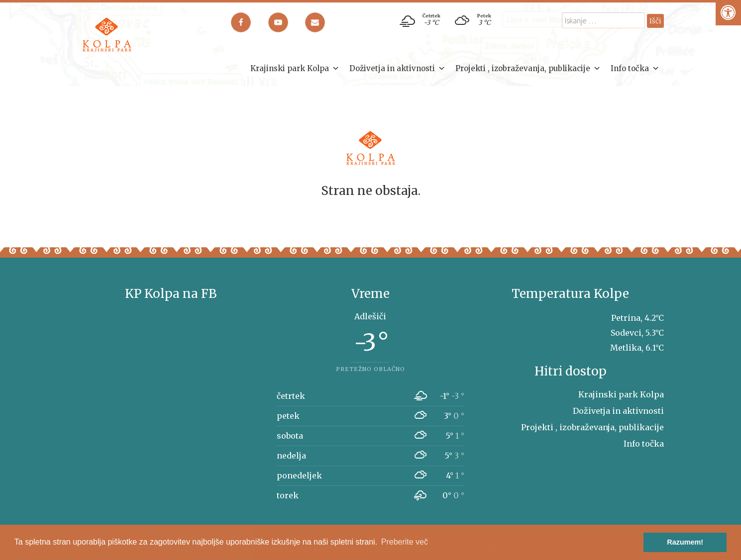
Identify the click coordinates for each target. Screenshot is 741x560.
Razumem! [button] (685, 542)
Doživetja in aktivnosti (397, 69)
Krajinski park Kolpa (295, 69)
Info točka (635, 69)
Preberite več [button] (405, 542)
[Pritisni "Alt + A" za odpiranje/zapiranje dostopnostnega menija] (728, 13)
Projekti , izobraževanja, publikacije (528, 69)
